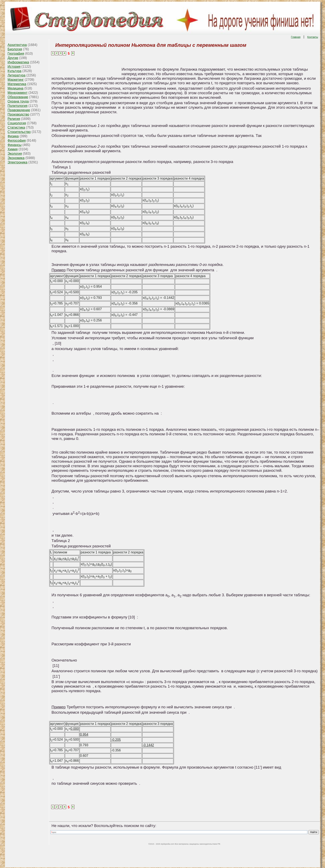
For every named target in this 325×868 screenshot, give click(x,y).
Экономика (16, 158)
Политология (18, 106)
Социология (17, 123)
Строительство (19, 132)
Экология (15, 154)
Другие (13, 58)
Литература (17, 75)
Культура (15, 71)
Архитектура (17, 45)
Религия (14, 119)
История (14, 67)
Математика (17, 84)
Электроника (18, 162)
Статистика (16, 127)
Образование (18, 97)
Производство (18, 114)
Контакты (313, 37)
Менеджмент (18, 93)
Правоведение (19, 110)
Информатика (18, 62)
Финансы (15, 145)
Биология (15, 49)
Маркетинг (16, 80)
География (16, 54)
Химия (13, 149)
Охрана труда (18, 101)
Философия (17, 141)
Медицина (16, 88)
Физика (13, 136)
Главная (296, 37)
